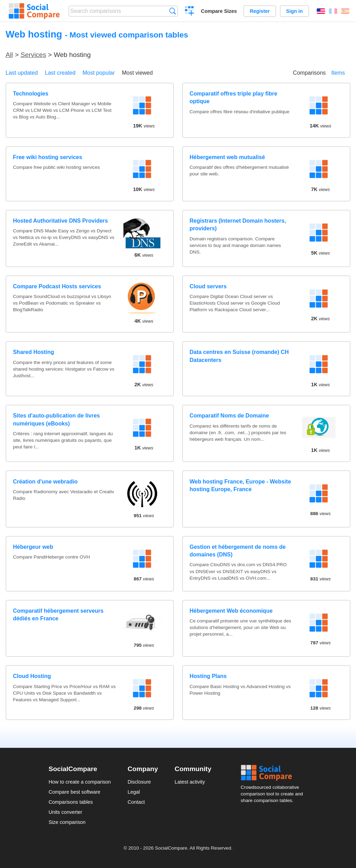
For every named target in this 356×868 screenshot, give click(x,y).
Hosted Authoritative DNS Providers (60, 221)
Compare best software (75, 792)
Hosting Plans (208, 676)
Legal (134, 792)
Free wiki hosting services (47, 157)
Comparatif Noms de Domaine (229, 416)
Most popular (99, 73)
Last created (60, 73)
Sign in (294, 11)
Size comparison (67, 822)
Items (338, 73)
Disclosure (139, 782)
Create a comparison (190, 12)
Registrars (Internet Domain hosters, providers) (238, 225)
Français (333, 11)
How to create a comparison (80, 782)
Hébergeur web (33, 547)
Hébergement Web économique (231, 611)
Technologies (31, 94)
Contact (136, 802)
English (321, 11)
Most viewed (137, 73)
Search (173, 11)
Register (260, 11)
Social (274, 773)
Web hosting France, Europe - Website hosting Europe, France (240, 485)
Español (345, 11)
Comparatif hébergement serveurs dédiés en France (58, 615)
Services (33, 55)
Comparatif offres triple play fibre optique (233, 97)
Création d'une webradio (45, 482)
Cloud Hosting (32, 676)
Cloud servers (208, 286)
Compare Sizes (219, 11)
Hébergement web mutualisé (227, 157)
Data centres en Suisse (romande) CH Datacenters (239, 356)
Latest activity (190, 782)
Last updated (22, 73)
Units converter (66, 812)
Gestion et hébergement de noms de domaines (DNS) (238, 551)
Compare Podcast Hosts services (57, 286)
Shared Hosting (33, 352)
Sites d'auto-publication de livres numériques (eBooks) (56, 419)
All (9, 55)
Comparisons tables (71, 802)
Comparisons (309, 73)
